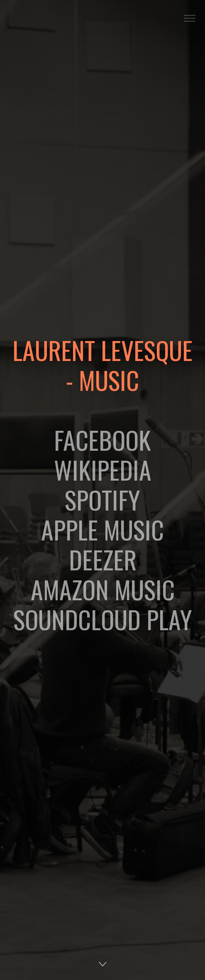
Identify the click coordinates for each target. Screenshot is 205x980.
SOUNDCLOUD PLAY (103, 619)
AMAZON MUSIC (103, 589)
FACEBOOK (102, 439)
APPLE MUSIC (102, 529)
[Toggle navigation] (189, 18)
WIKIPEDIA (103, 469)
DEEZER (103, 559)
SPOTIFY (102, 499)
